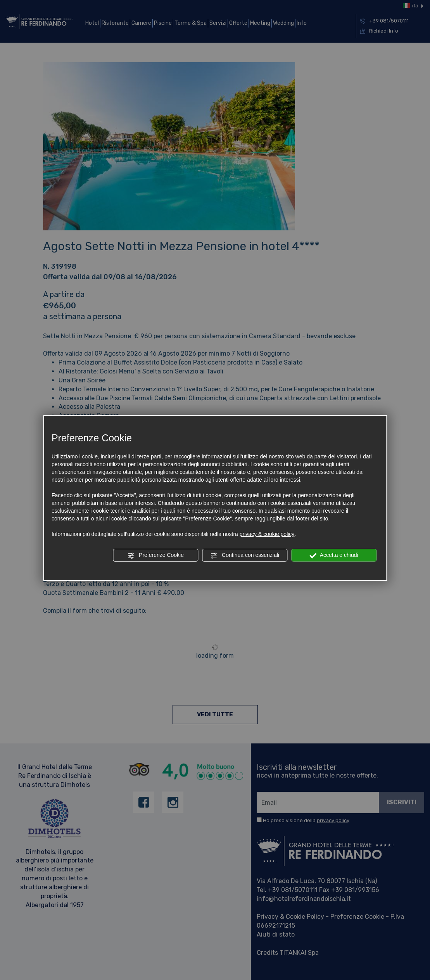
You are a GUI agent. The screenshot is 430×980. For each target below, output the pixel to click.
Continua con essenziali (245, 555)
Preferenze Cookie (155, 555)
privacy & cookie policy (267, 534)
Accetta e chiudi (334, 555)
